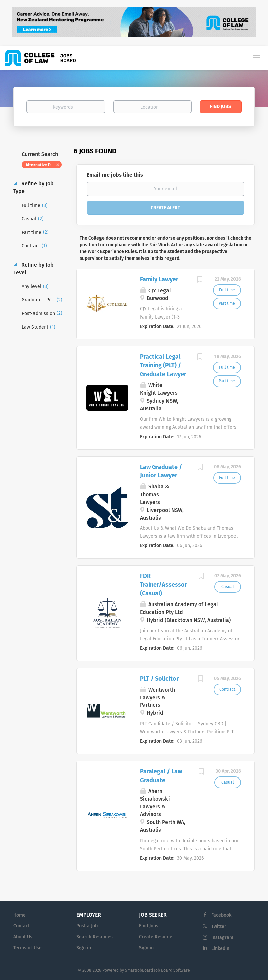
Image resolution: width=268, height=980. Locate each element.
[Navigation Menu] (256, 57)
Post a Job (87, 926)
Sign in (84, 948)
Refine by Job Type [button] (33, 187)
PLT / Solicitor (159, 679)
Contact (22, 926)
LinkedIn (220, 949)
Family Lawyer (159, 279)
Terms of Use (27, 948)
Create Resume (156, 937)
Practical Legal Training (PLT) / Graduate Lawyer (163, 365)
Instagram (222, 938)
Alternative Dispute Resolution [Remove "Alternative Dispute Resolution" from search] (44, 165)
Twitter (219, 927)
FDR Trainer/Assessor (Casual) (163, 585)
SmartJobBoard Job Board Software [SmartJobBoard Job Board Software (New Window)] (157, 970)
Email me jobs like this (115, 175)
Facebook (221, 915)
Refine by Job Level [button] (33, 269)
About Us (23, 937)
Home (20, 915)
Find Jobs (221, 106)
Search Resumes (94, 937)
